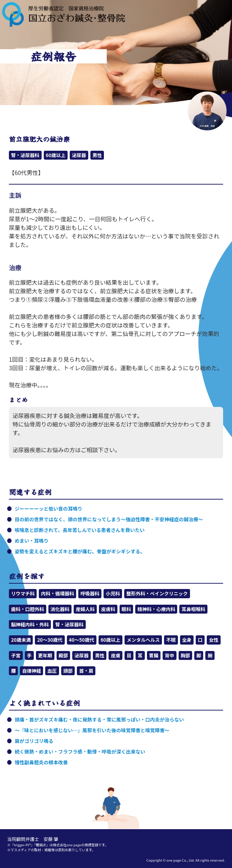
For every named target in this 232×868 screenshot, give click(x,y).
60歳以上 (56, 155)
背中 (170, 655)
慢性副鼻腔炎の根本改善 (41, 762)
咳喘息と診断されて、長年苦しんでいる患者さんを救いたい (80, 530)
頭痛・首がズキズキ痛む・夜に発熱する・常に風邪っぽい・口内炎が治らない (99, 719)
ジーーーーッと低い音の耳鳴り (48, 508)
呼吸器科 (90, 593)
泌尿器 (79, 155)
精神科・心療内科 (156, 609)
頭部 (68, 671)
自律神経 (31, 671)
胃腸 (154, 655)
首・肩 (86, 671)
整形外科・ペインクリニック (157, 593)
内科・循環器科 (57, 593)
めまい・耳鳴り (31, 541)
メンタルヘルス (143, 640)
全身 (187, 640)
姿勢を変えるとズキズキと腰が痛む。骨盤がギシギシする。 (80, 551)
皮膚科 (108, 609)
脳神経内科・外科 (30, 624)
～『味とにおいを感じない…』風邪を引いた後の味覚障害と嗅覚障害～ (92, 730)
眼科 (126, 609)
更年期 (45, 655)
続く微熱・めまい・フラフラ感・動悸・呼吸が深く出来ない (80, 751)
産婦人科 (85, 609)
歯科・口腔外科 (28, 609)
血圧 (52, 671)
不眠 (171, 640)
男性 (97, 155)
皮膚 (115, 655)
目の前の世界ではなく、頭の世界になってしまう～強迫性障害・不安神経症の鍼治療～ (109, 519)
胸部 (186, 655)
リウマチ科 (23, 593)
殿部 (64, 655)
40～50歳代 (82, 640)
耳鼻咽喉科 (193, 609)
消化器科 (60, 609)
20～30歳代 (50, 640)
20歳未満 (21, 640)
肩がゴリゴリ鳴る (34, 741)
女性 (214, 640)
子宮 (16, 655)
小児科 (113, 593)
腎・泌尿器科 (25, 155)
